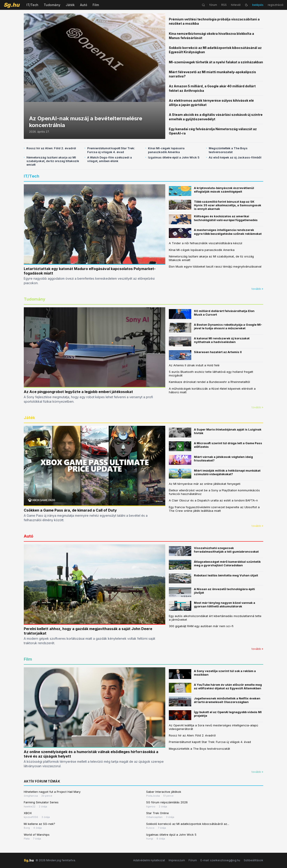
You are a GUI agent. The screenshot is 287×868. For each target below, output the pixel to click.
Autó (84, 5)
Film (96, 5)
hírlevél (236, 5)
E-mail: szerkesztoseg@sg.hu (220, 860)
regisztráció (276, 5)
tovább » (257, 289)
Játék (70, 5)
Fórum (193, 860)
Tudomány (52, 5)
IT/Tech (32, 5)
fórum (213, 5)
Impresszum (177, 860)
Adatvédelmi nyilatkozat (149, 860)
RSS (224, 5)
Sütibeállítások (253, 860)
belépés (258, 5)
